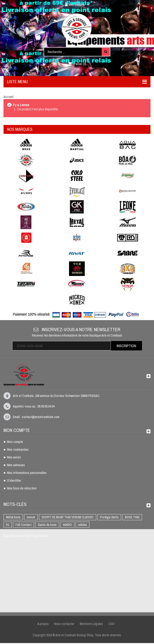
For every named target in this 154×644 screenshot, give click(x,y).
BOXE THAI (132, 517)
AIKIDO (67, 525)
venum (31, 517)
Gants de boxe (47, 525)
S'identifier (14, 481)
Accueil (8, 97)
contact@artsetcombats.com (41, 417)
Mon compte (15, 442)
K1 (8, 525)
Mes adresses (16, 465)
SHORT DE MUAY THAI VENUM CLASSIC (68, 517)
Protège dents (109, 517)
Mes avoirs (14, 458)
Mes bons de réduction (22, 489)
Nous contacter (64, 624)
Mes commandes (18, 450)
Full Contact (23, 525)
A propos (43, 624)
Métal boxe (13, 517)
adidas (83, 525)
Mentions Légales (91, 624)
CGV (112, 624)
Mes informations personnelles (27, 473)
